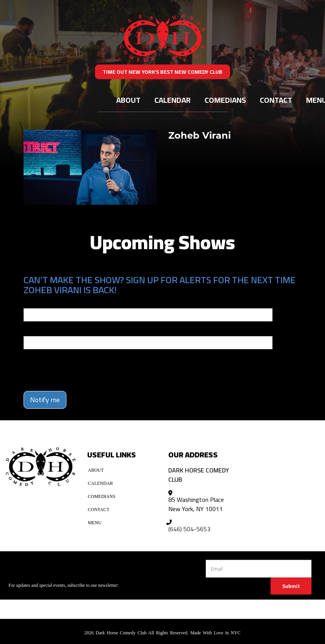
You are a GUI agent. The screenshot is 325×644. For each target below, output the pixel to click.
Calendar (173, 100)
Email (30, 303)
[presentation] (69, 367)
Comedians (225, 100)
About (128, 100)
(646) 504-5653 (189, 529)
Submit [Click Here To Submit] (291, 586)
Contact (276, 100)
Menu (95, 523)
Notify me (45, 400)
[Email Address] (259, 569)
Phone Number (42, 331)
